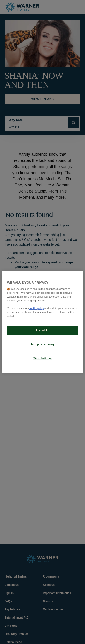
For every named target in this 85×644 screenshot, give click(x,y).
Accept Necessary (42, 344)
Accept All (42, 330)
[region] (42, 322)
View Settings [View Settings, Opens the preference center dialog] (42, 358)
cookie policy (36, 308)
